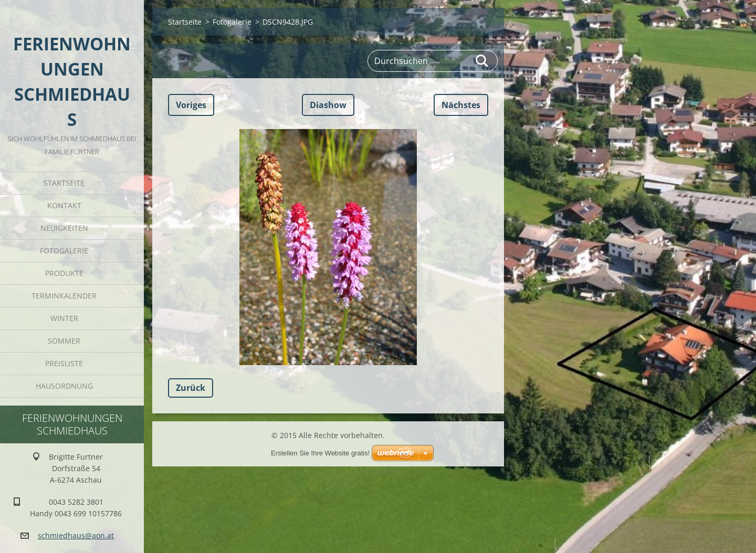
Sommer (64, 341)
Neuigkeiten (64, 228)
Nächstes (461, 105)
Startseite (64, 183)
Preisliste (64, 363)
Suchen (482, 61)
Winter (64, 318)
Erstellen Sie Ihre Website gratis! (320, 453)
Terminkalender (64, 296)
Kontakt (64, 205)
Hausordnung (64, 386)
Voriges (191, 105)
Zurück (191, 388)
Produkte (64, 273)
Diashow (328, 105)
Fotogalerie (64, 251)
